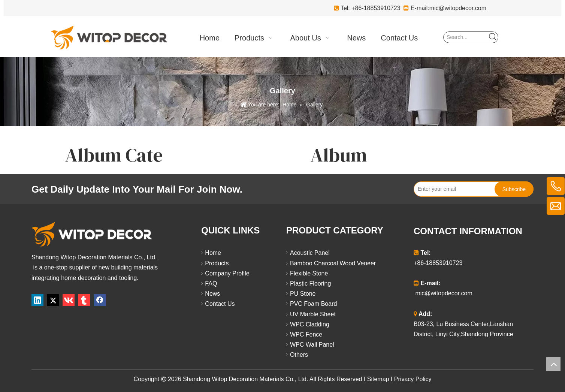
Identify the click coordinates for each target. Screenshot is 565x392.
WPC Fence (306, 334)
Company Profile (227, 273)
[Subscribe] (514, 189)
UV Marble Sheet (313, 314)
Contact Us (220, 304)
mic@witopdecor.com (458, 8)
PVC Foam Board (313, 304)
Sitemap (378, 379)
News (212, 294)
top (553, 364)
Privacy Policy (413, 379)
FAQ (211, 284)
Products (217, 263)
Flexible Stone (309, 273)
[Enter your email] (453, 189)
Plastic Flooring (310, 284)
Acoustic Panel (310, 253)
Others (299, 355)
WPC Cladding (310, 324)
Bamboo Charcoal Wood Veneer (333, 263)
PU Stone (303, 294)
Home (213, 253)
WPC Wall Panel (312, 345)
